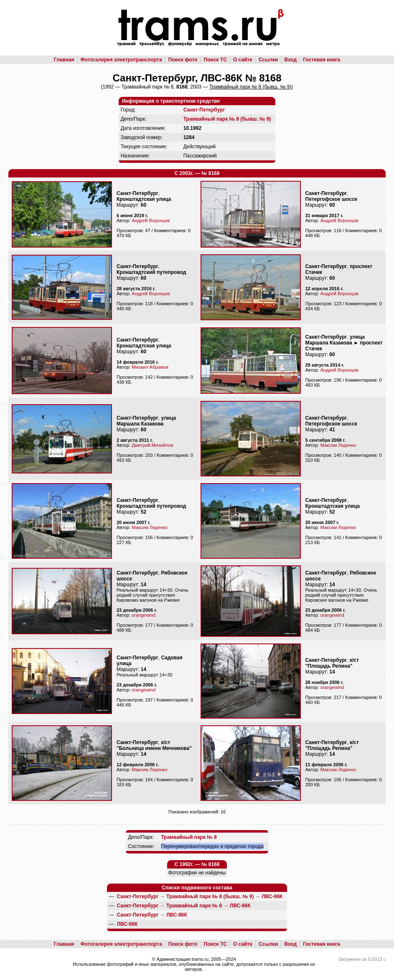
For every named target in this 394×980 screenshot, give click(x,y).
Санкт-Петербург (204, 110)
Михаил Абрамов (150, 367)
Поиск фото (183, 60)
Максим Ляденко (338, 445)
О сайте (243, 60)
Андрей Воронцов (151, 220)
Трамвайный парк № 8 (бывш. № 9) (227, 119)
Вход (290, 60)
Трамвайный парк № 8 (189, 837)
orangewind (144, 615)
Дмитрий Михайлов (152, 445)
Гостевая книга (322, 60)
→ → (200, 896)
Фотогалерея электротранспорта (121, 60)
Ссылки (268, 60)
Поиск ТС (215, 60)
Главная (64, 60)
